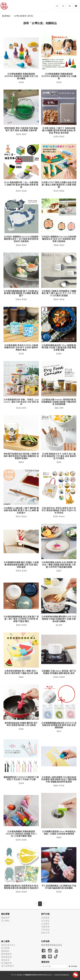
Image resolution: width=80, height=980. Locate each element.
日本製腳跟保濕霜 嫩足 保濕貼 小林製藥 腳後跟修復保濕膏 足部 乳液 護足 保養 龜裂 (21, 565)
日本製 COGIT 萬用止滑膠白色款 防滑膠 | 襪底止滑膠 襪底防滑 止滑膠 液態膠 (59, 185)
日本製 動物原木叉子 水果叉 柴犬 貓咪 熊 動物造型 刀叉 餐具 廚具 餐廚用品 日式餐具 (59, 456)
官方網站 (5, 921)
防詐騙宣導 (6, 963)
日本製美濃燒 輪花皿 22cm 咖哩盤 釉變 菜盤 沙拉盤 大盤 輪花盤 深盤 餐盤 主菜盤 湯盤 (59, 348)
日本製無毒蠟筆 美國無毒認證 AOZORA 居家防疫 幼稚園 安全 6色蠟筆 (59, 76)
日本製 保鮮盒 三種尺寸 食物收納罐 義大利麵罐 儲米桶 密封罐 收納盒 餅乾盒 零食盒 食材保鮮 (59, 130)
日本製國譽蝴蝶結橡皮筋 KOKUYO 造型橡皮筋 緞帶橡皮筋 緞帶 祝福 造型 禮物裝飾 (59, 725)
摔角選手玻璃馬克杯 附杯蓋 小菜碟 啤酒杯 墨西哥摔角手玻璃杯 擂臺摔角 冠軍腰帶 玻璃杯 (21, 456)
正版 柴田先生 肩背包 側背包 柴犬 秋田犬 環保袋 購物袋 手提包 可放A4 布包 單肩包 (59, 510)
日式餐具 (45, 924)
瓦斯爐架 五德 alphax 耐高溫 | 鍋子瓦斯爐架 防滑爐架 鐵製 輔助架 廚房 (59, 672)
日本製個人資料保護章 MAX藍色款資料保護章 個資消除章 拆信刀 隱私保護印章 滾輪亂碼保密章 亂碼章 (59, 779)
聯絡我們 (5, 918)
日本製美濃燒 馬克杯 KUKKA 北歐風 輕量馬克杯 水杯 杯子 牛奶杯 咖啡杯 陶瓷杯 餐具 (21, 348)
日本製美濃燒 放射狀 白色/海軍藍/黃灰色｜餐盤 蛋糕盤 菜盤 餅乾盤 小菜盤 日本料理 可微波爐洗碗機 (59, 565)
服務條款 (5, 951)
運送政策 (5, 960)
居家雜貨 (45, 918)
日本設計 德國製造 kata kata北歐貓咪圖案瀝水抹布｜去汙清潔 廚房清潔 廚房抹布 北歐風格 (21, 239)
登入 (13, 945)
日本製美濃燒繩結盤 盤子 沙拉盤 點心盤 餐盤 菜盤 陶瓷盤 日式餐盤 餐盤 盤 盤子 (21, 293)
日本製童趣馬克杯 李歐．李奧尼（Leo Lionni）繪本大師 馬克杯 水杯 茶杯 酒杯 (21, 402)
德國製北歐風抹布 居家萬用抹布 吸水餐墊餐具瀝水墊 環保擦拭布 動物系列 (21, 887)
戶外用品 (45, 930)
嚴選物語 (6, 16)
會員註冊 (5, 945)
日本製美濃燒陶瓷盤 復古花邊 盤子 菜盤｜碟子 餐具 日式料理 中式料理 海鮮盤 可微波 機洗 (21, 619)
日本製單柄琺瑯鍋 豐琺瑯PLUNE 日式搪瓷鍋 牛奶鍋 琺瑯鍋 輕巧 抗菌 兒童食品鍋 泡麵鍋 (59, 619)
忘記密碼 (5, 948)
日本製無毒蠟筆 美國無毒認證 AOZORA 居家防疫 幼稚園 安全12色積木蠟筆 (21, 76)
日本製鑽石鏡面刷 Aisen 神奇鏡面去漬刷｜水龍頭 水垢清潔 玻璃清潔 (59, 833)
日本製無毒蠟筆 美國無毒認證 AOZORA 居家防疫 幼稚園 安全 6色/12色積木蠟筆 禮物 (21, 834)
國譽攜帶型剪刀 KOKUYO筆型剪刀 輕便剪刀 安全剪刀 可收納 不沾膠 (21, 778)
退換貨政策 (6, 957)
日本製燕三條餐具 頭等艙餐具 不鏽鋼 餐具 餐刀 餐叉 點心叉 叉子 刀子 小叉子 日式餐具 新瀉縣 (59, 293)
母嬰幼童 (45, 927)
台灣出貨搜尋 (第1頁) (24, 16)
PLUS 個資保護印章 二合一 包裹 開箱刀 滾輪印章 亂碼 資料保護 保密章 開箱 (21, 185)
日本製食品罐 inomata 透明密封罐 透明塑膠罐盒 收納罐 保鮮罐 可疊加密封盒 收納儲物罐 (59, 402)
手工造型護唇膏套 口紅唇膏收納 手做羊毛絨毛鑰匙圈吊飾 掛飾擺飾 (59, 887)
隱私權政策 (6, 954)
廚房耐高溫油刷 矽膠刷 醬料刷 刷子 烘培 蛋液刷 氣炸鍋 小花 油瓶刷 (21, 724)
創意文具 (45, 933)
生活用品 (45, 921)
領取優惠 (73, 966)
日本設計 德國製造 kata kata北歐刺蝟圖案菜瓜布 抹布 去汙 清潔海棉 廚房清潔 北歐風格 (59, 239)
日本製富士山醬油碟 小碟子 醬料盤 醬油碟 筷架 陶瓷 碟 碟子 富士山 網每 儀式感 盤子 (21, 510)
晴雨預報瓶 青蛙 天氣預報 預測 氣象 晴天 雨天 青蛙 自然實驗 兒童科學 (21, 129)
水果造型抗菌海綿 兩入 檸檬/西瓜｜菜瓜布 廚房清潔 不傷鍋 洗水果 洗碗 (21, 672)
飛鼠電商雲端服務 (61, 975)
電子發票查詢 (7, 966)
